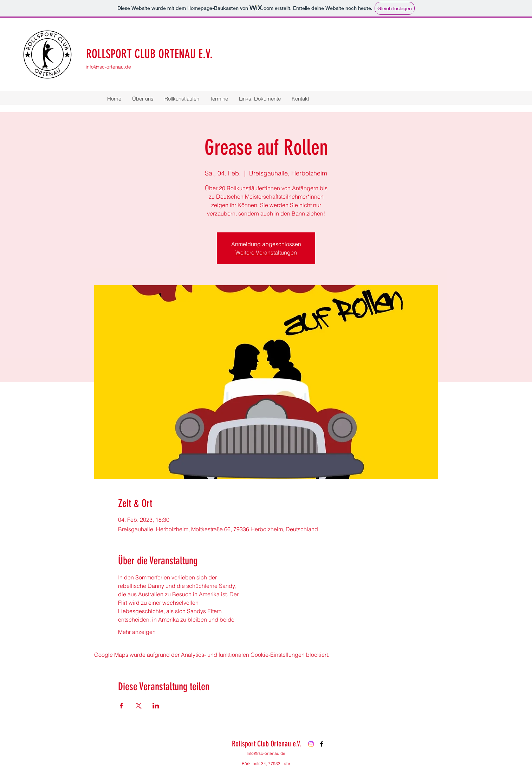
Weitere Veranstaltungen (266, 252)
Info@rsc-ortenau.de (266, 753)
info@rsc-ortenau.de (108, 67)
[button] (143, 99)
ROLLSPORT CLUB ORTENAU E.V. (149, 54)
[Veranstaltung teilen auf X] (139, 706)
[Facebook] (322, 744)
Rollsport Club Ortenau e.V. (267, 744)
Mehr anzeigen (137, 632)
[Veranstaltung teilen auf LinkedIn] (156, 706)
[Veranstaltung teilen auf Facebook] (121, 706)
